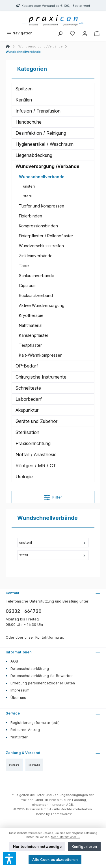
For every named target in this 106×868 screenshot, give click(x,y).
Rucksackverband (36, 295)
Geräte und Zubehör (36, 421)
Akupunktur (27, 410)
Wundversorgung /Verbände (47, 166)
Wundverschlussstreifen (41, 246)
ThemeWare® (61, 814)
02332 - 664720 (24, 611)
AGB (14, 661)
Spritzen (24, 89)
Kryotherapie (31, 315)
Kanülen (24, 100)
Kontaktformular (49, 637)
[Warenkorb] (97, 33)
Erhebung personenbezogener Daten (43, 683)
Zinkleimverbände (36, 256)
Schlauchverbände (37, 276)
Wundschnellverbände (42, 177)
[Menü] (20, 33)
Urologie (24, 477)
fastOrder (19, 737)
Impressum (20, 690)
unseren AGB (63, 805)
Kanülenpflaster (34, 335)
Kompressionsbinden (38, 226)
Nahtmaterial (31, 325)
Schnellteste (28, 388)
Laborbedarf (29, 399)
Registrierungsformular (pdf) (35, 723)
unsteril (29, 186)
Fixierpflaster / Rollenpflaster (46, 236)
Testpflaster (30, 345)
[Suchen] (60, 33)
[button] (9, 859)
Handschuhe (29, 122)
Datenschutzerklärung (30, 669)
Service (13, 713)
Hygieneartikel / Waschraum (45, 144)
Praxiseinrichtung (33, 443)
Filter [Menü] (53, 496)
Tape (24, 266)
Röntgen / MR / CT (36, 466)
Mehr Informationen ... (65, 837)
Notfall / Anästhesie (36, 454)
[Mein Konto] (85, 33)
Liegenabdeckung (34, 155)
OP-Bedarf (27, 366)
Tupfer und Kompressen (42, 206)
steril (27, 196)
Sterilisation (27, 432)
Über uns (18, 698)
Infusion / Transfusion (38, 111)
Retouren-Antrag (25, 730)
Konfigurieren (84, 847)
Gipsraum (28, 285)
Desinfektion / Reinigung (41, 133)
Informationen (19, 652)
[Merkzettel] (72, 33)
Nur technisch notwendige (37, 847)
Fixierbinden (31, 216)
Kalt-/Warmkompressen (41, 355)
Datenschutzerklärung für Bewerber (42, 676)
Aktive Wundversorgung (42, 305)
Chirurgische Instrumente (41, 377)
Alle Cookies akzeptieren (55, 860)
